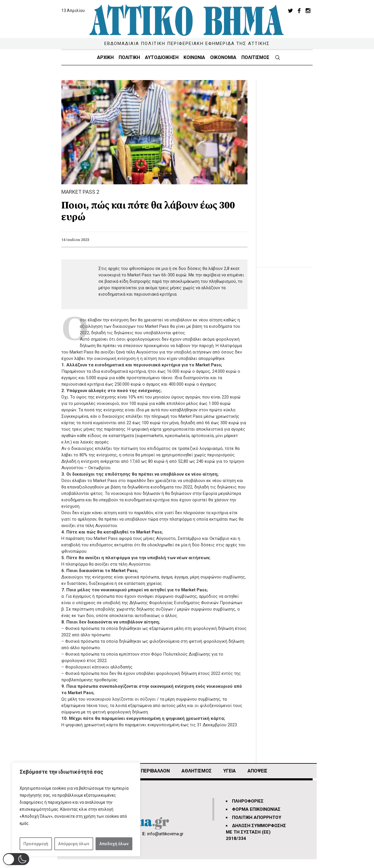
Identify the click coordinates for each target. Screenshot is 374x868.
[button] (16, 859)
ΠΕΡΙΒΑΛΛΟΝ (155, 771)
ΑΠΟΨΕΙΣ (257, 771)
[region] (76, 809)
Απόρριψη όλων (74, 844)
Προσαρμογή (36, 844)
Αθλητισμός (196, 771)
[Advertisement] (289, 168)
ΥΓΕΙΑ (230, 771)
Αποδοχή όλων (114, 844)
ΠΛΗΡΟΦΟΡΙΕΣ (248, 801)
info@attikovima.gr (165, 834)
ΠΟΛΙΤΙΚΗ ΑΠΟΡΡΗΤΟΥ (257, 817)
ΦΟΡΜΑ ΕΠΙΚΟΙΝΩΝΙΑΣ (256, 809)
